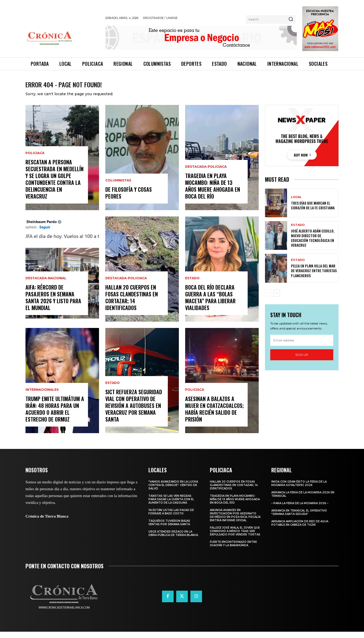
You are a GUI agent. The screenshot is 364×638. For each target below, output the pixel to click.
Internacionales (42, 396)
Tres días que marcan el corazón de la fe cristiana (313, 212)
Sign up (302, 361)
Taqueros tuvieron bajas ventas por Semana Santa (169, 529)
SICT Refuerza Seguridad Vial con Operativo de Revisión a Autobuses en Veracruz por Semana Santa (134, 412)
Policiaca (35, 159)
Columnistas (118, 187)
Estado (113, 389)
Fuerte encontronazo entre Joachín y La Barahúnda (233, 550)
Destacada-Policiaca (126, 285)
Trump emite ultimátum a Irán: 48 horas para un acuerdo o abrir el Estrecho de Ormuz (55, 415)
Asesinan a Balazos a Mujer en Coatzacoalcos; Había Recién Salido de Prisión (214, 415)
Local (296, 203)
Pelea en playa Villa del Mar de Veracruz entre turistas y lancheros (314, 277)
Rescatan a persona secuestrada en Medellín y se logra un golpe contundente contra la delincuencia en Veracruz (54, 185)
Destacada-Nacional (46, 285)
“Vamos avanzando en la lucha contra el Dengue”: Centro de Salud (173, 491)
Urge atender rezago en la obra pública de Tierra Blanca (173, 540)
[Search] (291, 19)
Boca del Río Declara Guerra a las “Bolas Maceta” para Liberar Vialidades (210, 304)
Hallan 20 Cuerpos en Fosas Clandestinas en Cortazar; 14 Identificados (132, 304)
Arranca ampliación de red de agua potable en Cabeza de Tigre (300, 529)
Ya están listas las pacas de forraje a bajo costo (171, 518)
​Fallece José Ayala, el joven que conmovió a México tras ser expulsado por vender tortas (235, 537)
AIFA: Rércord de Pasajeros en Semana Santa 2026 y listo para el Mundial (53, 304)
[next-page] (277, 299)
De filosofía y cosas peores (129, 199)
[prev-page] (268, 299)
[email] (302, 347)
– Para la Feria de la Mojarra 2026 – (300, 510)
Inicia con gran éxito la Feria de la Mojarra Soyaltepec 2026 (299, 490)
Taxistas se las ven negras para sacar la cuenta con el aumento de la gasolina (171, 506)
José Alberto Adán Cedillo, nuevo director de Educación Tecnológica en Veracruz (313, 244)
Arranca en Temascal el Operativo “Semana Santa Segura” (299, 519)
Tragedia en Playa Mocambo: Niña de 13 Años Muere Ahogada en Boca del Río (213, 192)
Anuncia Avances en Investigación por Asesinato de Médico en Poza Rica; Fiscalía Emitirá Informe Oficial (235, 521)
